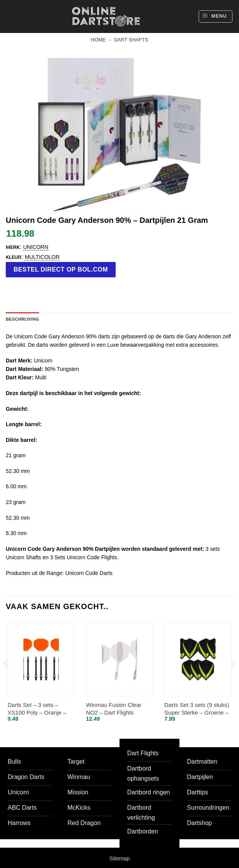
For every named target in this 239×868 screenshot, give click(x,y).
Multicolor (42, 257)
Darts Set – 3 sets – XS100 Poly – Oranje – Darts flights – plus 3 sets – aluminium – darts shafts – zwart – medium (40, 709)
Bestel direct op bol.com (61, 269)
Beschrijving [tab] (22, 319)
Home (98, 40)
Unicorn (36, 247)
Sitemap (120, 858)
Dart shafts (131, 40)
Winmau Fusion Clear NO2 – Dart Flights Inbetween (114, 709)
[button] (216, 16)
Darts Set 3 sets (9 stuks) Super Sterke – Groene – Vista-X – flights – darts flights (197, 709)
